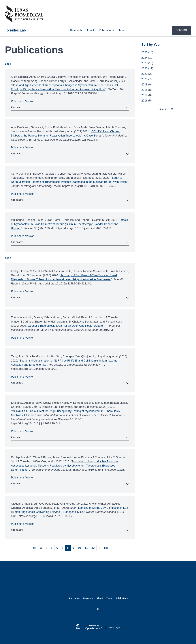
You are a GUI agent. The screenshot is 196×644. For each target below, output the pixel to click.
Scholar (94, 627)
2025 (144, 52)
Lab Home (74, 598)
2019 (144, 85)
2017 (144, 95)
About (90, 30)
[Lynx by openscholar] (80, 628)
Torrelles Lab (15, 30)
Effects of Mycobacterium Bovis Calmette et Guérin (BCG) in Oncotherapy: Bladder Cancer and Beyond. (69, 224)
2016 (144, 101)
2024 (144, 58)
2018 (144, 90)
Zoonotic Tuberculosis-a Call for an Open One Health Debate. (66, 326)
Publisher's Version (23, 101)
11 (87, 548)
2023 (144, 63)
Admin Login (114, 628)
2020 (144, 79)
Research (76, 30)
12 (94, 548)
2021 (144, 74)
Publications (106, 30)
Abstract (17, 107)
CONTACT (181, 30)
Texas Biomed (98, 582)
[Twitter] (98, 609)
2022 (144, 68)
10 (80, 548)
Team (123, 30)
